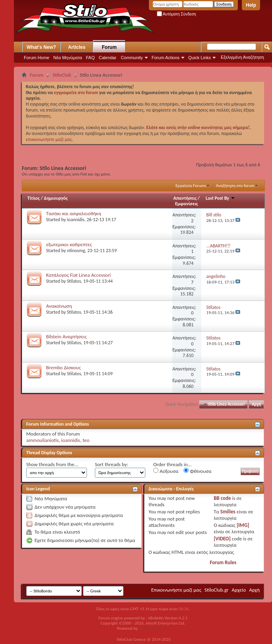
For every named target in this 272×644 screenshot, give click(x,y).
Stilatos (74, 281)
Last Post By (220, 198)
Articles (77, 47)
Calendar (108, 58)
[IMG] (243, 525)
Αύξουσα (166, 471)
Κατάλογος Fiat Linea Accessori (78, 275)
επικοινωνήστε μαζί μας (49, 139)
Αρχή (256, 404)
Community (132, 58)
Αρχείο (239, 590)
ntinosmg (76, 251)
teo (86, 440)
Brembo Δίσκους (63, 367)
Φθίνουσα (197, 471)
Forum (109, 47)
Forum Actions (166, 58)
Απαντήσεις (185, 198)
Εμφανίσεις (187, 204)
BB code (222, 498)
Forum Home (37, 58)
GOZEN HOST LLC (154, 628)
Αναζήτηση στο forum (235, 186)
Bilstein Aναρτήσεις (66, 336)
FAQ (91, 58)
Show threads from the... (52, 464)
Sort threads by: (112, 464)
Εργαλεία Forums (191, 186)
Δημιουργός (56, 198)
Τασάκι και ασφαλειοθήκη (74, 213)
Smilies (228, 512)
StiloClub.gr (217, 590)
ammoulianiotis (42, 440)
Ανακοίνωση (59, 306)
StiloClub (62, 75)
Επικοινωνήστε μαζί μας (176, 590)
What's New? (41, 47)
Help (251, 5)
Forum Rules (223, 562)
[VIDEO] (222, 539)
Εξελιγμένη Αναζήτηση (242, 57)
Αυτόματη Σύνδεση (177, 14)
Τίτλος (34, 198)
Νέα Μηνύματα (68, 58)
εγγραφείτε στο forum (77, 93)
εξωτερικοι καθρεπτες (69, 244)
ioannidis (76, 220)
